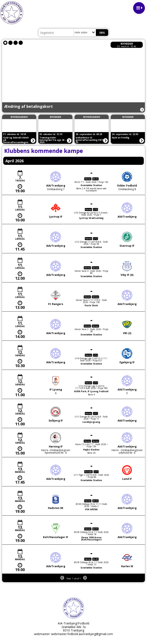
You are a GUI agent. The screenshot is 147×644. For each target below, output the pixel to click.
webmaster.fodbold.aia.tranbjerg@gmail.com (82, 634)
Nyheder (127, 44)
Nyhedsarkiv (19, 117)
